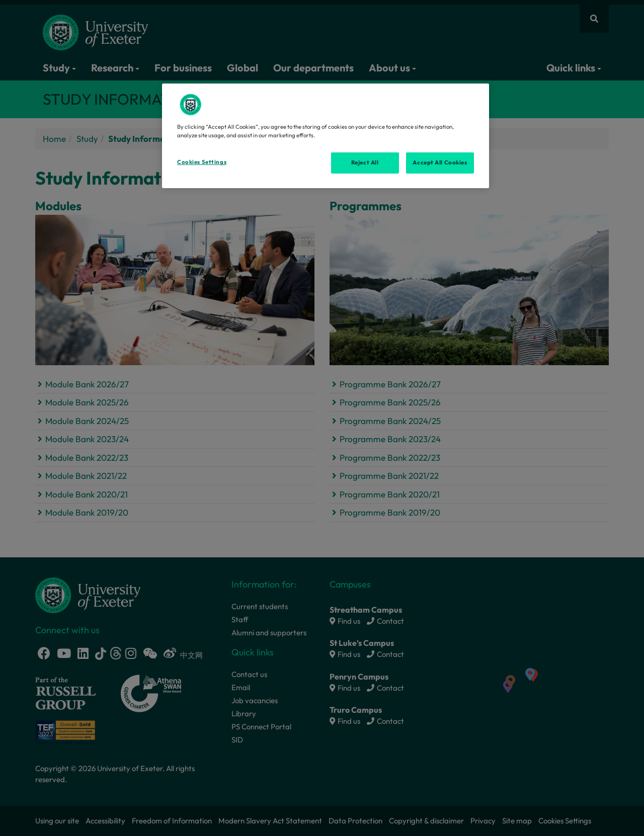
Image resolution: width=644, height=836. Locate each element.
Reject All (365, 162)
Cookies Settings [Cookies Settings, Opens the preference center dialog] (202, 162)
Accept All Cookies (440, 162)
